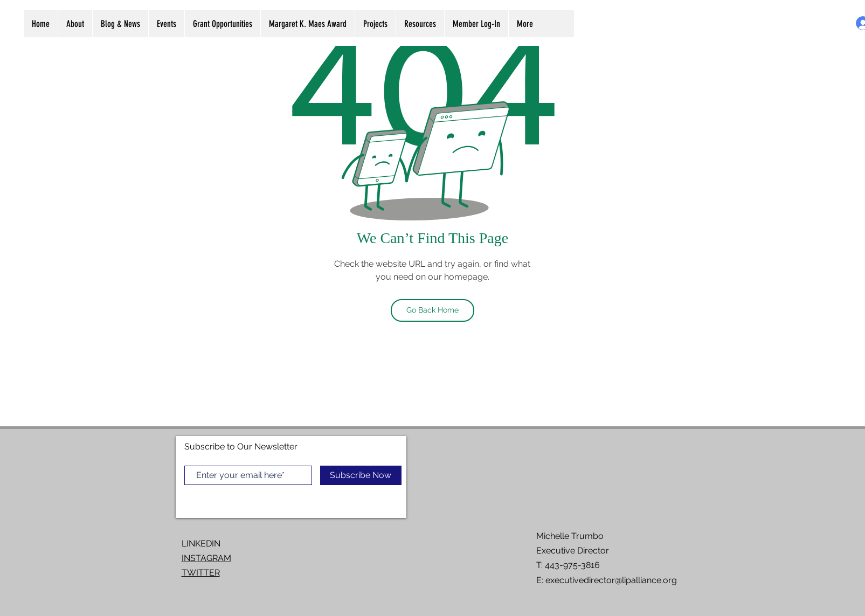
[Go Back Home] (432, 310)
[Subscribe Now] (361, 475)
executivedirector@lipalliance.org (611, 580)
